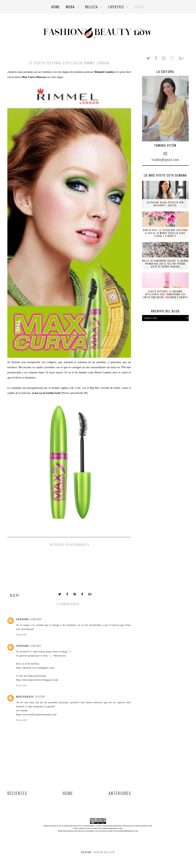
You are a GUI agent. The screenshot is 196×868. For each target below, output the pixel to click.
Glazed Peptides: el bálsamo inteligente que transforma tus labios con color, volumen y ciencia (165, 294)
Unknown (23, 619)
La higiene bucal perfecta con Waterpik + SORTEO (165, 204)
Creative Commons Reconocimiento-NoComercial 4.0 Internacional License (124, 826)
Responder (22, 635)
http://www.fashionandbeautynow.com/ (108, 828)
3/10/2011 (36, 646)
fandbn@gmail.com (165, 160)
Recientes (17, 793)
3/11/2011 (40, 697)
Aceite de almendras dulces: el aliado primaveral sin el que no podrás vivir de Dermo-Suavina (165, 264)
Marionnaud (25, 697)
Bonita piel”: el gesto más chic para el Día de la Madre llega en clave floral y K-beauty (165, 233)
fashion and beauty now (72, 826)
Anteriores (120, 793)
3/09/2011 (36, 619)
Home (68, 793)
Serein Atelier (104, 852)
